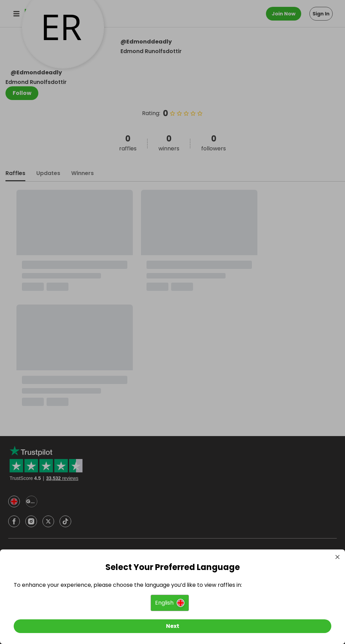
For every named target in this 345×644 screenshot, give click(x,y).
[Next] (172, 626)
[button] (170, 603)
